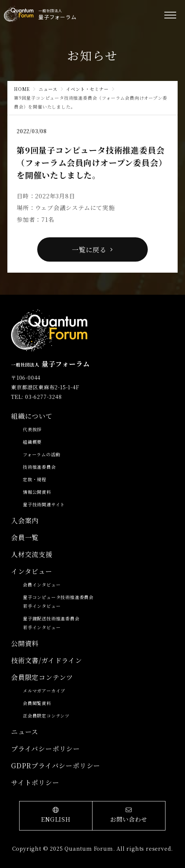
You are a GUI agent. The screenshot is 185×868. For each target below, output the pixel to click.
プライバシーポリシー (46, 748)
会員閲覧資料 (37, 703)
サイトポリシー (35, 782)
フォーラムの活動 (41, 454)
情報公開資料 (37, 492)
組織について (32, 416)
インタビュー (32, 571)
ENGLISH (56, 815)
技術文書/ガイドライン (47, 660)
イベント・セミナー (87, 89)
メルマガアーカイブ (44, 690)
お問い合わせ (129, 815)
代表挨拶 (32, 429)
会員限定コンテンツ (42, 677)
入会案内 (25, 520)
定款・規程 (35, 479)
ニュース (48, 89)
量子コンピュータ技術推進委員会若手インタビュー (58, 601)
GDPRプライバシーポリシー (56, 765)
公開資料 (25, 643)
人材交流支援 (32, 554)
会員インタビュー (42, 584)
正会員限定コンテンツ (46, 715)
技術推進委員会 (39, 467)
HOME (22, 89)
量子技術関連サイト (44, 504)
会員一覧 (25, 537)
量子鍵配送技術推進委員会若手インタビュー (51, 623)
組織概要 (32, 442)
